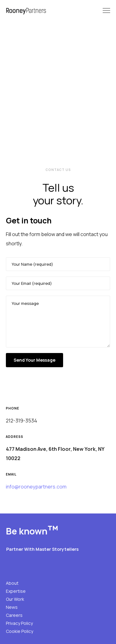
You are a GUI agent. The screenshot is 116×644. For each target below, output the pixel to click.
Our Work (15, 599)
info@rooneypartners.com (36, 487)
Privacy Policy (19, 623)
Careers (14, 615)
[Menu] (104, 11)
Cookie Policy (19, 631)
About (12, 583)
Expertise (16, 591)
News (12, 607)
